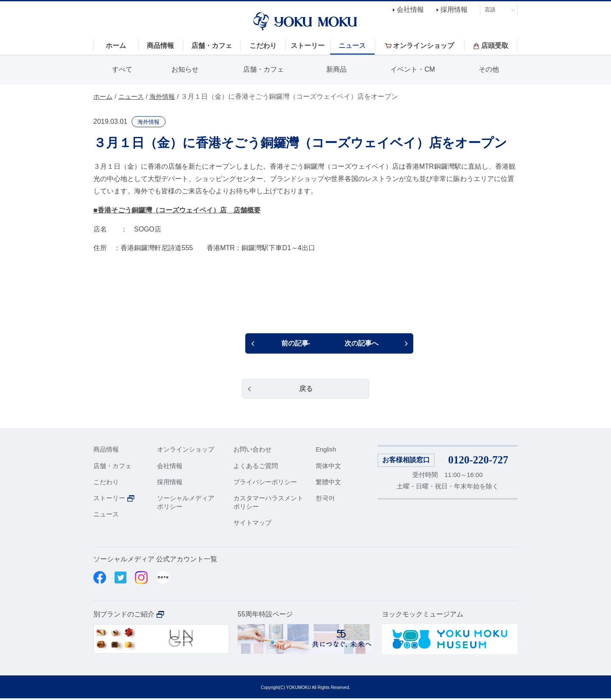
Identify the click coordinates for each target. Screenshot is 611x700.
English (326, 451)
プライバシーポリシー (265, 483)
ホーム (104, 96)
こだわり (106, 483)
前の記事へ (238, 344)
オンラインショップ (186, 451)
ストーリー (109, 500)
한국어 (325, 500)
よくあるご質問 (256, 467)
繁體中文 (328, 483)
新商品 (336, 69)
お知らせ (185, 69)
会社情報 (410, 10)
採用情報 (454, 10)
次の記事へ (376, 344)
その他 (489, 69)
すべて (122, 69)
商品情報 (106, 451)
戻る (305, 390)
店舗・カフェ (263, 69)
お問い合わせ (252, 451)
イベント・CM (413, 69)
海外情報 (166, 96)
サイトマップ (252, 524)
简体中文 (328, 467)
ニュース (133, 96)
